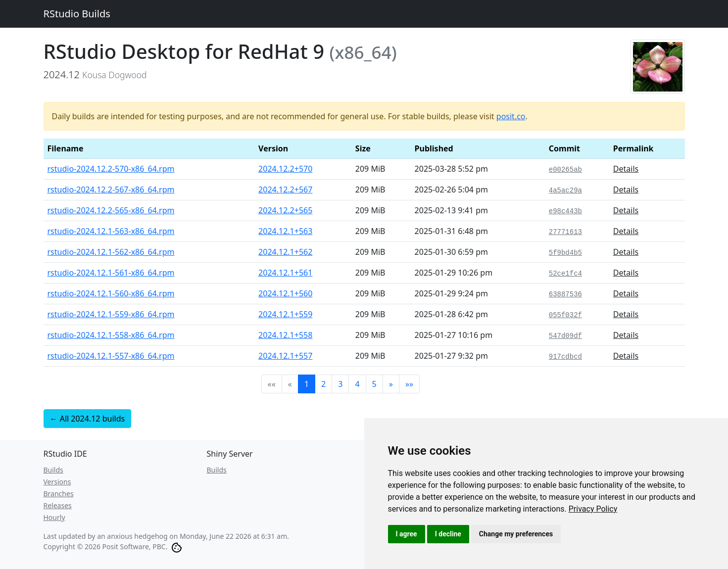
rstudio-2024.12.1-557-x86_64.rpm (111, 356)
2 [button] (323, 384)
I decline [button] (448, 534)
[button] (391, 384)
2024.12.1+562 (285, 252)
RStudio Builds (77, 14)
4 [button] (357, 384)
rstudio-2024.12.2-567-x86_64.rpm (111, 190)
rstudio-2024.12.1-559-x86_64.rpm (111, 314)
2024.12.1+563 (285, 231)
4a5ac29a (565, 190)
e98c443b (565, 211)
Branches (59, 494)
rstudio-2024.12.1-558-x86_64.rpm (111, 335)
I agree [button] (407, 534)
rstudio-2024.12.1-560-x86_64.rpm (111, 293)
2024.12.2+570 (285, 169)
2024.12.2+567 (285, 190)
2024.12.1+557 (285, 356)
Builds (53, 470)
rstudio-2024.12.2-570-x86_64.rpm (111, 169)
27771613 (565, 232)
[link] (593, 509)
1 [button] (307, 384)
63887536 (565, 294)
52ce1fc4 (565, 274)
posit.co (511, 116)
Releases (58, 505)
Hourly (54, 517)
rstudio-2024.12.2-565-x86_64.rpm (111, 210)
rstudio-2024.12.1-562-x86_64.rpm (111, 252)
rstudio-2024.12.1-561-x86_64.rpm (111, 273)
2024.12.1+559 (285, 314)
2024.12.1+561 (285, 273)
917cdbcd (565, 357)
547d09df (565, 336)
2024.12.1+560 (285, 293)
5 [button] (374, 384)
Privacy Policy (593, 509)
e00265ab (565, 170)
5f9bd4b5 (565, 253)
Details (626, 169)
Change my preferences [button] (516, 534)
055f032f (565, 315)
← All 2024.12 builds (88, 419)
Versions (57, 482)
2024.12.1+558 (285, 335)
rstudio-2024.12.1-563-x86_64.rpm (111, 231)
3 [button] (340, 384)
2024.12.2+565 (285, 210)
